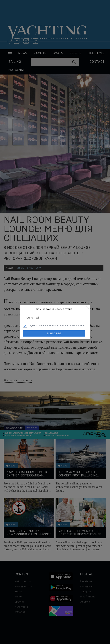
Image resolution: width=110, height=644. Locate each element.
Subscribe (54, 333)
